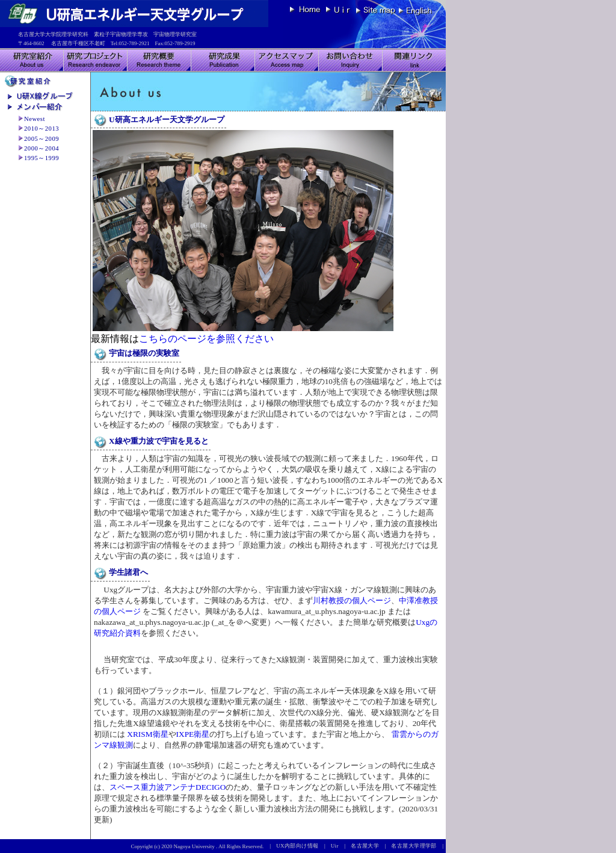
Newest (35, 119)
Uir (338, 846)
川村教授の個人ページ (352, 600)
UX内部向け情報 (300, 846)
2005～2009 (42, 139)
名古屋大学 (368, 846)
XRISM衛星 (147, 734)
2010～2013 (42, 129)
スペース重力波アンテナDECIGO (168, 787)
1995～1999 (42, 158)
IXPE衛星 (193, 734)
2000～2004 (42, 148)
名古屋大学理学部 (417, 846)
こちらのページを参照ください (206, 339)
